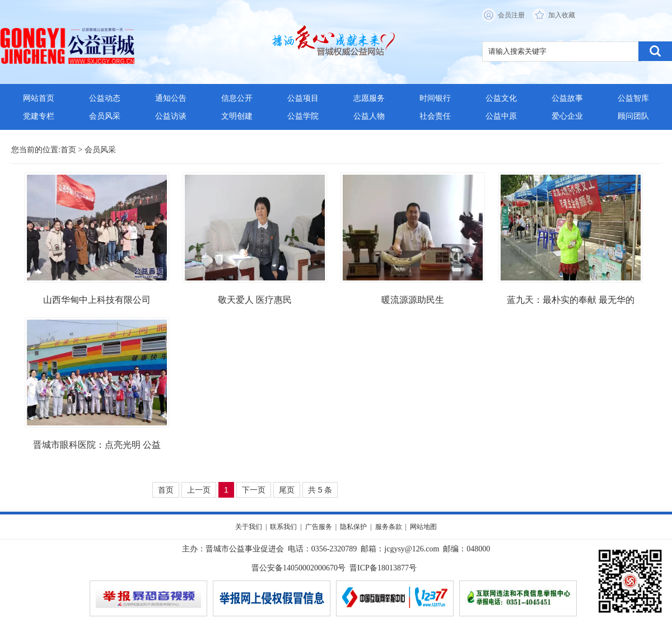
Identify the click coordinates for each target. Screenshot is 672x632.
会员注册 (511, 15)
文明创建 (237, 116)
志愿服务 (369, 98)
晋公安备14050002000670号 (298, 568)
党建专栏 (39, 116)
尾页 (287, 490)
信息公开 (237, 98)
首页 (68, 150)
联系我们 (283, 527)
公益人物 (369, 116)
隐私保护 (353, 527)
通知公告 (171, 98)
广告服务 (319, 527)
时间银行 (435, 98)
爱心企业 (567, 116)
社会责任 (435, 116)
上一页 (199, 490)
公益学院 (303, 116)
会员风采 (105, 116)
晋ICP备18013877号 (383, 568)
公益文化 (501, 98)
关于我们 (249, 527)
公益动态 (105, 98)
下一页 (254, 490)
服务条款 (389, 527)
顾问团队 (633, 116)
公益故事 (567, 98)
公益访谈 (171, 116)
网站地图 (423, 527)
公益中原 (501, 116)
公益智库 (633, 98)
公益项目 (303, 98)
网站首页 (39, 98)
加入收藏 (562, 15)
